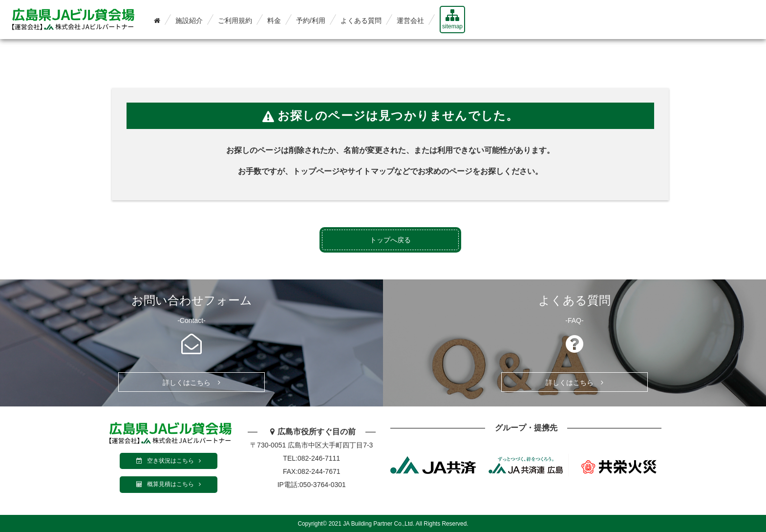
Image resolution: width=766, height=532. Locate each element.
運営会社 (410, 21)
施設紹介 (189, 21)
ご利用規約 (235, 21)
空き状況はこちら (169, 461)
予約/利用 (311, 21)
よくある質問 (361, 21)
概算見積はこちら (169, 484)
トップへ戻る (390, 240)
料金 (274, 21)
